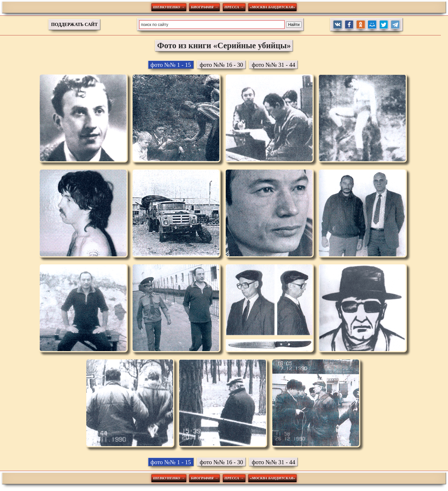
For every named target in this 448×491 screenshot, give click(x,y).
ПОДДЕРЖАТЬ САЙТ (74, 24)
